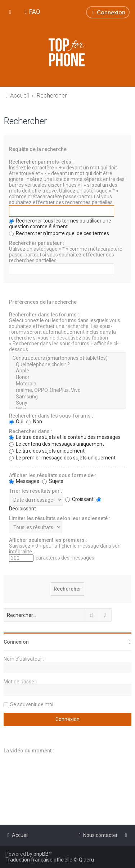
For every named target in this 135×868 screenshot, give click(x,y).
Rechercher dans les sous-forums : (51, 416)
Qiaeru (86, 860)
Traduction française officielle (39, 860)
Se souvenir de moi (32, 704)
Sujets (53, 481)
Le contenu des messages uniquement (57, 444)
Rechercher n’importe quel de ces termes (59, 233)
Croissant (79, 499)
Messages (24, 481)
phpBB (41, 854)
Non (34, 422)
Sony (67, 403)
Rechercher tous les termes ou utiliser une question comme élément (60, 224)
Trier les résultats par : (36, 491)
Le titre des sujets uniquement (47, 451)
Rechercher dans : (31, 431)
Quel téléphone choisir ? (67, 365)
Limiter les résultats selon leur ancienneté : (60, 518)
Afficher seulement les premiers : (48, 540)
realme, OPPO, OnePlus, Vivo (67, 390)
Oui (16, 422)
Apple (67, 371)
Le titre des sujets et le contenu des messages (65, 437)
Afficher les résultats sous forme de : (53, 475)
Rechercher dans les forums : (44, 315)
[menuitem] (31, 12)
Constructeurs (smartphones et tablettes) (67, 358)
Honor (67, 377)
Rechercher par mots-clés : (41, 162)
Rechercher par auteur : (37, 243)
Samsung (67, 397)
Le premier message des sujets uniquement (62, 458)
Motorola (67, 384)
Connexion (16, 642)
